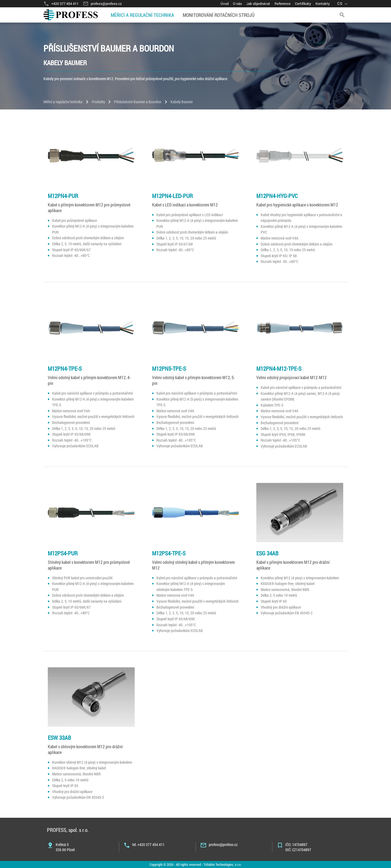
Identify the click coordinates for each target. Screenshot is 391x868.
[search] (342, 15)
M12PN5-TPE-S (169, 369)
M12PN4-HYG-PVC (277, 196)
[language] (343, 4)
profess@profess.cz (223, 845)
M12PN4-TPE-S (65, 369)
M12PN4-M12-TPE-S (279, 369)
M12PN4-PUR (63, 196)
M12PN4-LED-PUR (172, 196)
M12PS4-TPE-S (169, 553)
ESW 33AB (59, 738)
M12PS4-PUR (63, 553)
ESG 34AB (267, 553)
